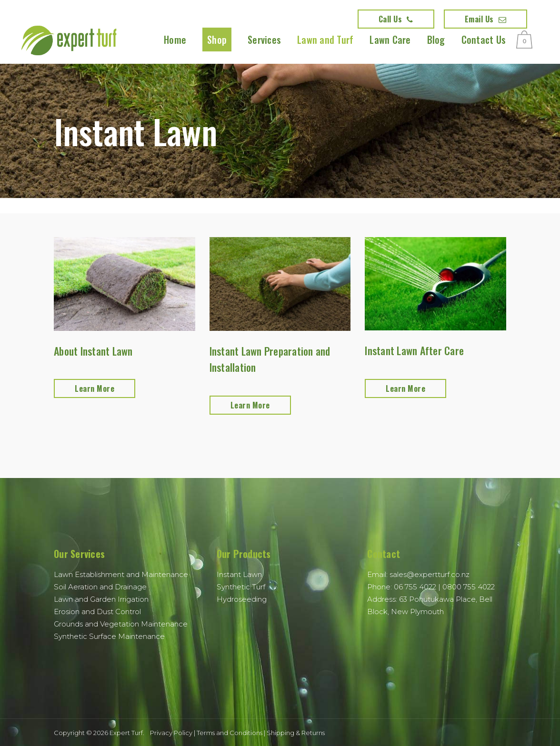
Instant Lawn (239, 574)
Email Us (486, 19)
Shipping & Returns (296, 733)
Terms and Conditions (230, 733)
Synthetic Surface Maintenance (109, 636)
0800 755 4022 (469, 587)
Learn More (95, 388)
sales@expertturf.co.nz (430, 574)
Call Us (396, 19)
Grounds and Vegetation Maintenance (121, 624)
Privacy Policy (171, 733)
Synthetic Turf (241, 587)
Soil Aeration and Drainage (100, 587)
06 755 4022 (415, 587)
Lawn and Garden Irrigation (101, 599)
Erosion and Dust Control (97, 612)
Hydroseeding (242, 599)
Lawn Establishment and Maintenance (121, 574)
